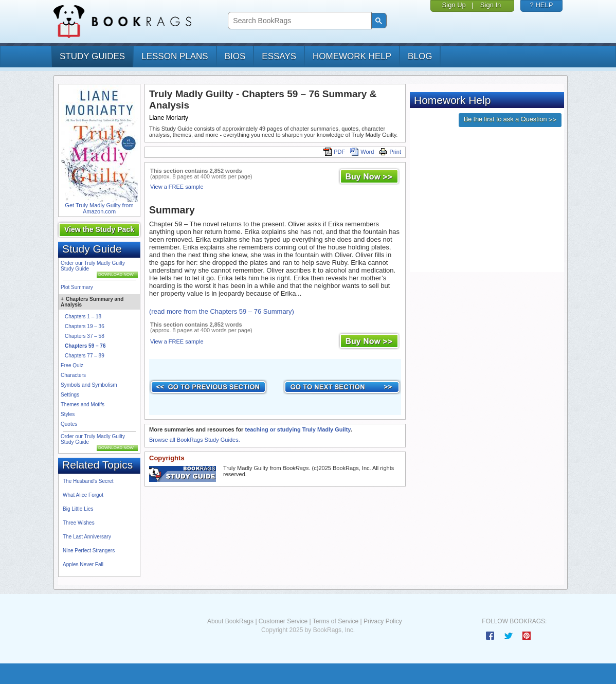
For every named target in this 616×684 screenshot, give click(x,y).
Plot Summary (77, 287)
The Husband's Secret (88, 481)
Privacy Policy (383, 621)
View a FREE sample (177, 187)
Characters (73, 375)
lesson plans (175, 56)
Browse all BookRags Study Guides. (195, 440)
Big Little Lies (78, 509)
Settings (70, 395)
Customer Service (283, 621)
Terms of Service (336, 621)
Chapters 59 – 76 (85, 346)
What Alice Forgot (83, 495)
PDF (334, 152)
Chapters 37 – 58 (85, 336)
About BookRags (230, 621)
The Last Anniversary (87, 537)
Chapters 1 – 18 (83, 317)
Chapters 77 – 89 (85, 356)
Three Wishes (79, 523)
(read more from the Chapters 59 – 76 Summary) (222, 311)
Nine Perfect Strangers (89, 551)
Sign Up (454, 5)
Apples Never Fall (83, 564)
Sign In (491, 5)
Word (362, 152)
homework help (352, 56)
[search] (298, 21)
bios (235, 56)
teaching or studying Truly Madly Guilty (297, 429)
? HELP (542, 5)
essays (279, 56)
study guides (92, 56)
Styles (68, 414)
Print (390, 152)
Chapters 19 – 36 (85, 326)
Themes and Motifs (83, 404)
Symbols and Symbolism (89, 385)
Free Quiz (72, 365)
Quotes (69, 424)
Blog (420, 56)
